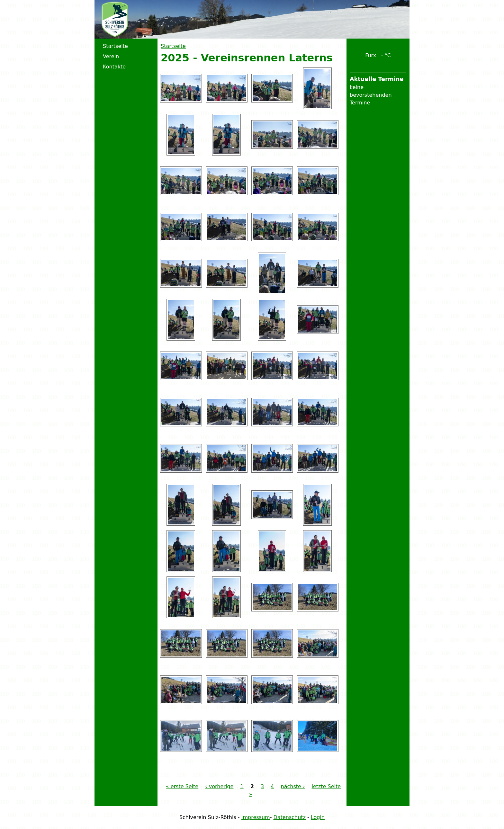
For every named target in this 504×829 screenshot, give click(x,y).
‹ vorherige (219, 786)
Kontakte (114, 67)
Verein (111, 56)
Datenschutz (290, 817)
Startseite (173, 46)
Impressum (256, 817)
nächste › (293, 786)
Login (318, 817)
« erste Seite (182, 786)
